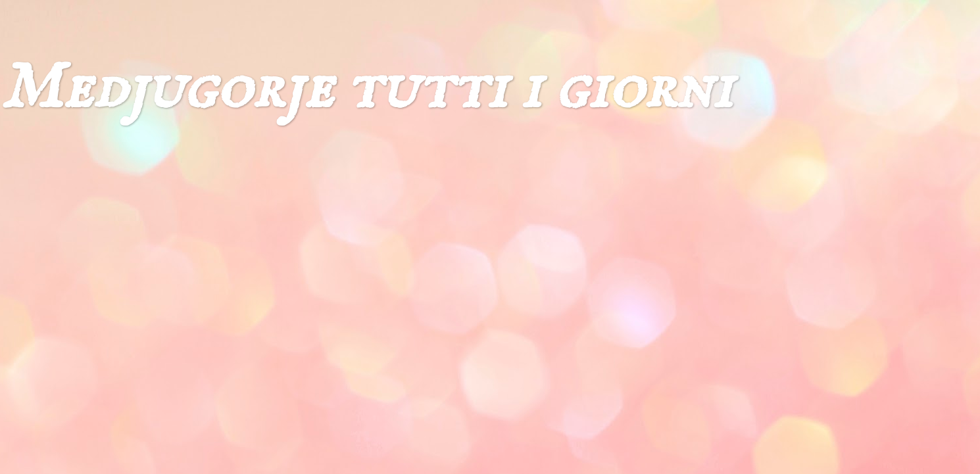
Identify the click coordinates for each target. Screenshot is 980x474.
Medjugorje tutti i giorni (366, 89)
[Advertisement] (490, 246)
